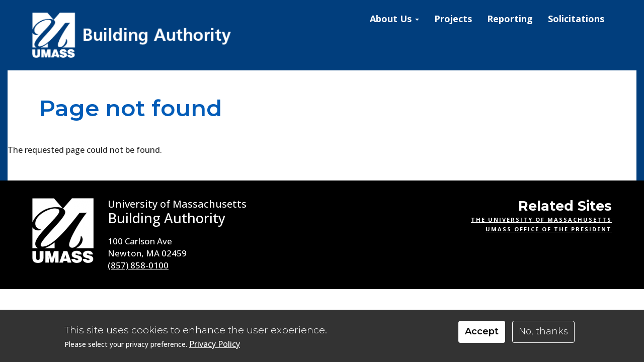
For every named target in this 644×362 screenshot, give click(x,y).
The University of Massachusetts (541, 219)
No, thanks (543, 331)
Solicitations (576, 19)
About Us (394, 19)
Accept (482, 331)
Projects (453, 19)
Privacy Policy (215, 344)
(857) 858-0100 (138, 265)
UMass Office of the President (549, 229)
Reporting (510, 19)
